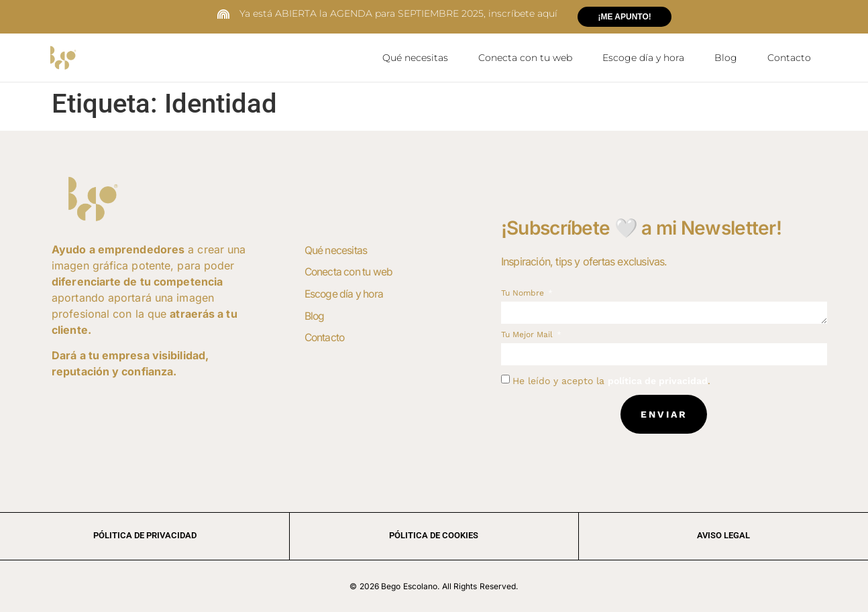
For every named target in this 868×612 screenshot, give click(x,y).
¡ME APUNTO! (624, 17)
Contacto (789, 58)
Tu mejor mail (528, 334)
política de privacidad (658, 380)
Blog (726, 58)
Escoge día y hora (643, 58)
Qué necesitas (415, 58)
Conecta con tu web (525, 58)
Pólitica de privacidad (145, 535)
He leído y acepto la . (611, 380)
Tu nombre (524, 293)
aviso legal (723, 535)
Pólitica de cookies (434, 535)
